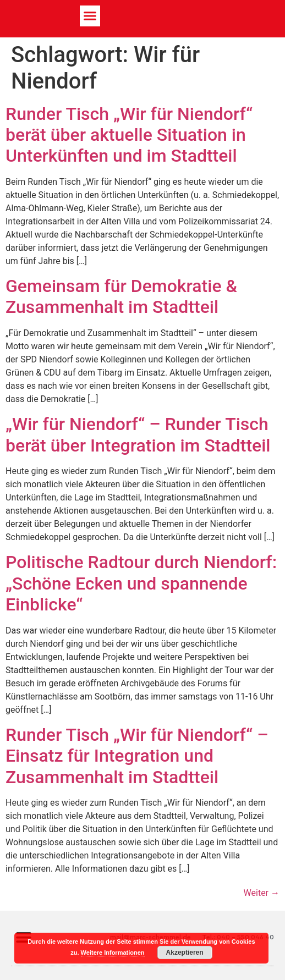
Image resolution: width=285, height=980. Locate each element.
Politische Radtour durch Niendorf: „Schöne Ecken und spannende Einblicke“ (141, 583)
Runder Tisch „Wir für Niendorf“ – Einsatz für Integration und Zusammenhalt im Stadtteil (137, 756)
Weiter (262, 893)
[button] (90, 16)
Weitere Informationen (113, 953)
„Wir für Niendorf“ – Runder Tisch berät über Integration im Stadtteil (138, 434)
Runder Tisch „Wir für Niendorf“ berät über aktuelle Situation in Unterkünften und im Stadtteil (129, 135)
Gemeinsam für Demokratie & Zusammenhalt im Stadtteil (121, 296)
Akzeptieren (185, 953)
